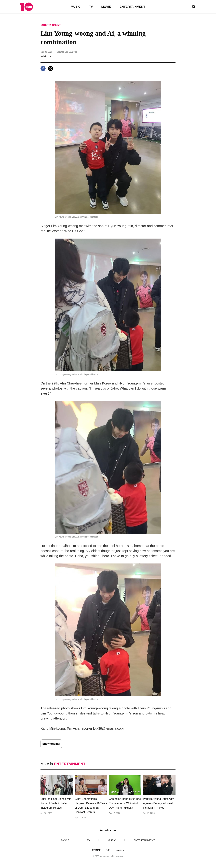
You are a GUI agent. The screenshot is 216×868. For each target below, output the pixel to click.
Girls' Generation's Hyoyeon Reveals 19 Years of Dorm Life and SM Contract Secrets (91, 805)
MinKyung (48, 56)
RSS (108, 850)
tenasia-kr (120, 850)
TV (91, 7)
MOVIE (106, 7)
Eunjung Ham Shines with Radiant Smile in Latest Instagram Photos (56, 803)
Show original (51, 744)
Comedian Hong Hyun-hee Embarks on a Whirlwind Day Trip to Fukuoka (125, 803)
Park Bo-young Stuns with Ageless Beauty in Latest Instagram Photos (159, 803)
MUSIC (76, 7)
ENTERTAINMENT (132, 7)
